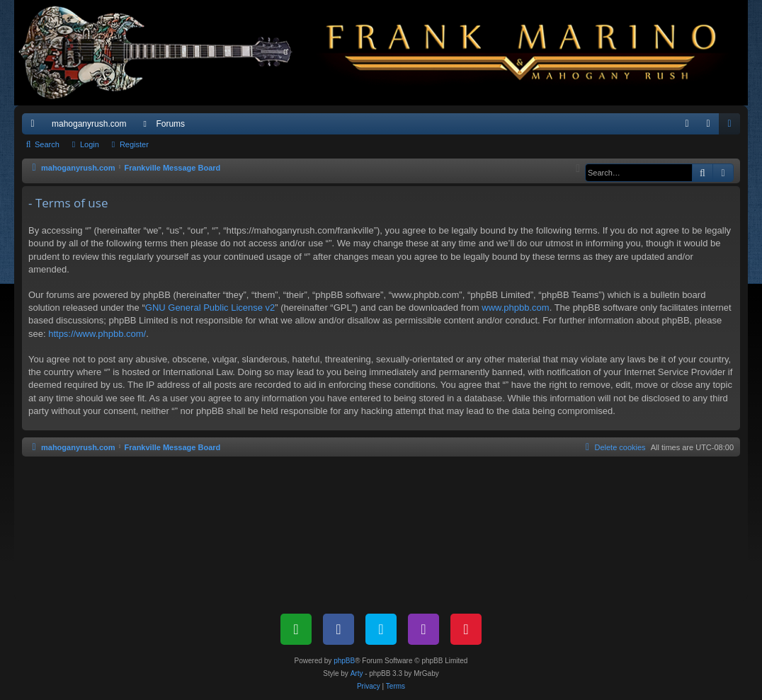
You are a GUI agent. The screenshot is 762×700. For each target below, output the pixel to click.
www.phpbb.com (515, 308)
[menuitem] (687, 124)
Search (47, 144)
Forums (170, 124)
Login (90, 144)
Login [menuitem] (711, 127)
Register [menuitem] (733, 127)
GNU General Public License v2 (210, 308)
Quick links (35, 127)
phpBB (344, 661)
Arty (357, 673)
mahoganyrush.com (89, 124)
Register (134, 144)
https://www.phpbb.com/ (97, 334)
